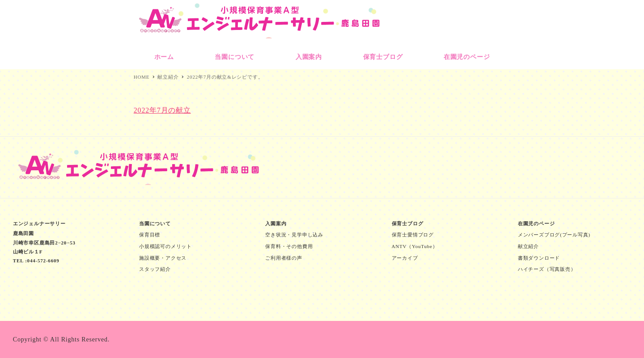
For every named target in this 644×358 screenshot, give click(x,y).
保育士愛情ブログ (413, 235)
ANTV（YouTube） (415, 246)
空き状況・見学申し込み (294, 235)
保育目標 (150, 235)
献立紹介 (528, 246)
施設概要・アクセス (163, 258)
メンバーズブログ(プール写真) (554, 235)
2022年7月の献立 (162, 110)
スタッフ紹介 (155, 269)
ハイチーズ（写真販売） (547, 269)
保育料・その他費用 (289, 246)
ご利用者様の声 (284, 258)
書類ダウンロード (539, 258)
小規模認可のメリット (165, 246)
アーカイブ (405, 258)
